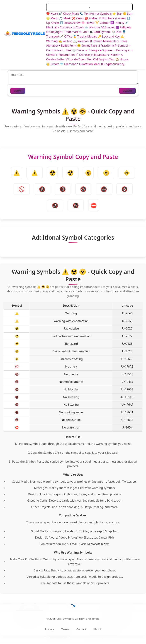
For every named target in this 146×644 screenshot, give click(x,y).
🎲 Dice (116, 32)
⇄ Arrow (120, 18)
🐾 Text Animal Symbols (96, 14)
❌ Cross (78, 18)
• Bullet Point (68, 46)
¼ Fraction (105, 46)
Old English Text (104, 59)
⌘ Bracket (108, 27)
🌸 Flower (88, 23)
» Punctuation (65, 55)
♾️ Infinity (117, 23)
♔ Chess (78, 27)
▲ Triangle (92, 50)
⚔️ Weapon (81, 41)
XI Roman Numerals (103, 41)
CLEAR (127, 91)
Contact (81, 629)
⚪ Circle (78, 50)
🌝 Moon (52, 18)
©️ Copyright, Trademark (62, 32)
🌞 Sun (127, 14)
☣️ (106, 173)
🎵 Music (65, 18)
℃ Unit (84, 32)
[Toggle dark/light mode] (139, 34)
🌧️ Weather (92, 27)
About (97, 629)
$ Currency (65, 27)
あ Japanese (98, 55)
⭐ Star (117, 14)
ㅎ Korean (114, 55)
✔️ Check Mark (69, 14)
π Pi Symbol (120, 46)
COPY (18, 91)
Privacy (49, 629)
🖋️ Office (66, 36)
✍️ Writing (65, 41)
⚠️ (35, 173)
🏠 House (122, 59)
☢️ (70, 173)
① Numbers (106, 18)
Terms (65, 629)
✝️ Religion (123, 27)
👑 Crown (53, 64)
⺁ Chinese (83, 55)
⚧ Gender (102, 23)
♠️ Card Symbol (100, 32)
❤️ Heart (52, 14)
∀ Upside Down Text (79, 59)
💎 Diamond (68, 64)
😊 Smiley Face (87, 46)
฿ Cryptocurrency (113, 64)
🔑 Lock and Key (109, 36)
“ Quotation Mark (89, 64)
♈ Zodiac (91, 18)
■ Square (106, 50)
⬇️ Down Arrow (70, 23)
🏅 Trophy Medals (85, 36)
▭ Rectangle (121, 50)
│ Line (67, 50)
